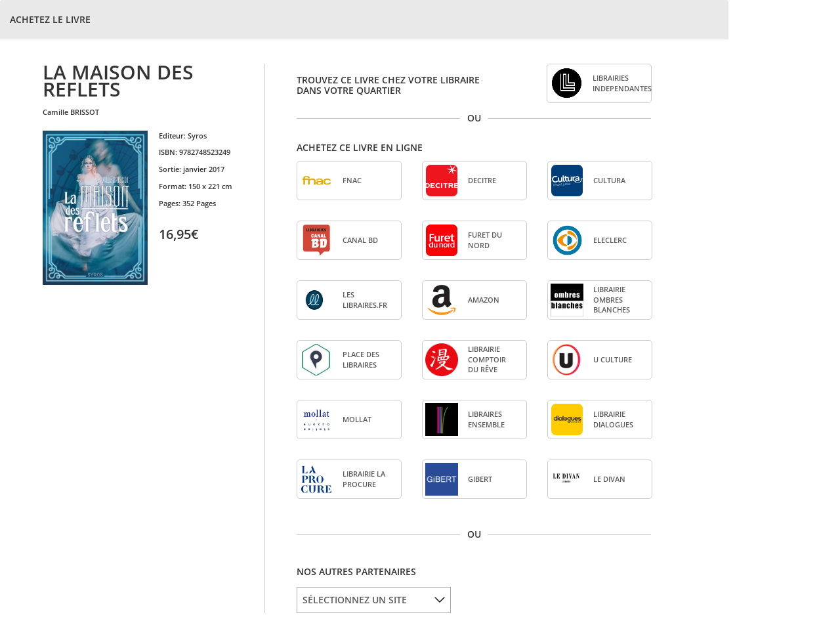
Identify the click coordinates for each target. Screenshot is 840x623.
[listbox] (374, 600)
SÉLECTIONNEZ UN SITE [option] (355, 600)
